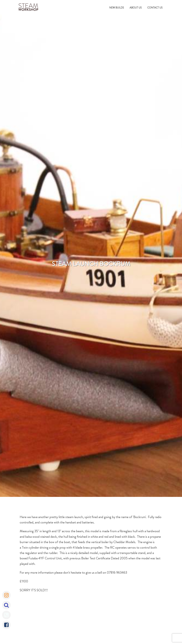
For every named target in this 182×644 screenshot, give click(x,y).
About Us (136, 8)
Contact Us (155, 8)
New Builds (117, 8)
